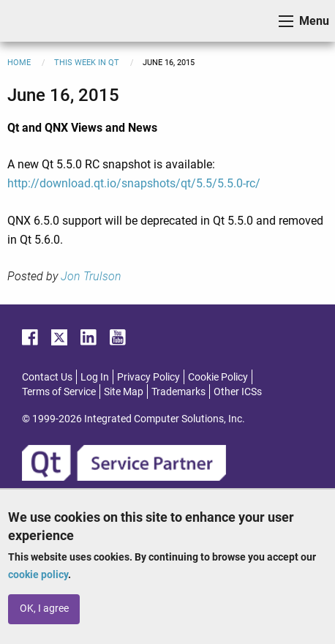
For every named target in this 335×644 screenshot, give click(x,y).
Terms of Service (59, 392)
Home (19, 63)
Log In (95, 377)
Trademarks (178, 392)
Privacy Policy (148, 377)
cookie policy (38, 574)
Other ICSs (238, 392)
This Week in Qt (87, 63)
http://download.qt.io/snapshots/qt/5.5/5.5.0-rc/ (134, 183)
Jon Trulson (91, 276)
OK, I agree (44, 609)
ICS (34, 21)
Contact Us (47, 377)
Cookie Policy (218, 377)
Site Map (124, 392)
